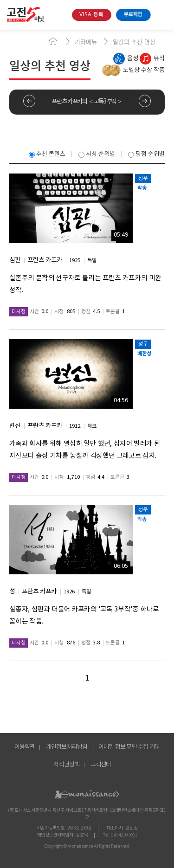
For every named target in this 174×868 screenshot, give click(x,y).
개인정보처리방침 (67, 747)
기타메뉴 (86, 42)
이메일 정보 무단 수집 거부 (129, 747)
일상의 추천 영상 (134, 42)
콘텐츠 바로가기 (15, 30)
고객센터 (101, 765)
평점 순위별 (146, 154)
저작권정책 (66, 765)
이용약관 (25, 747)
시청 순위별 (97, 154)
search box (61, 15)
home (53, 41)
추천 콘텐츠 (47, 154)
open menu (161, 15)
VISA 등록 (91, 15)
